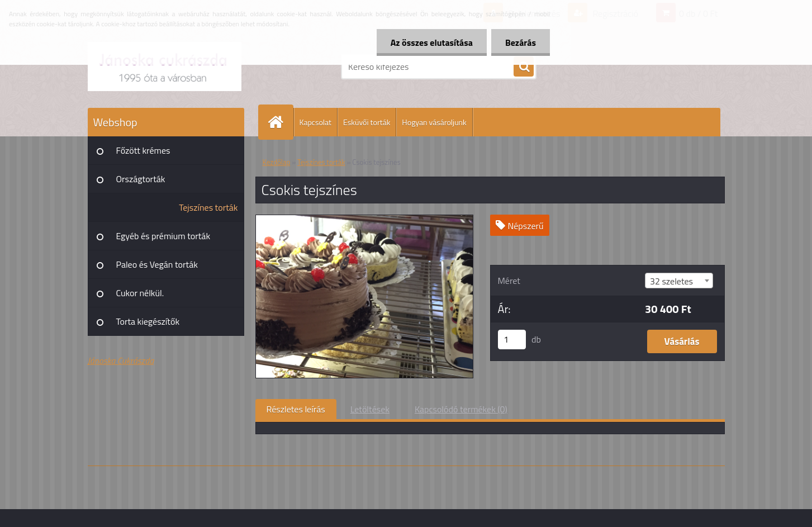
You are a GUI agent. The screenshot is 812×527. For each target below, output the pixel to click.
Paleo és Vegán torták (157, 264)
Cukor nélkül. (140, 293)
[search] (524, 67)
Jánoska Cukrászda (121, 360)
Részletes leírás (296, 409)
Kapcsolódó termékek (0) (461, 409)
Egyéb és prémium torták (163, 236)
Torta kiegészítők (148, 321)
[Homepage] (281, 122)
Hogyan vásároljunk (434, 122)
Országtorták (141, 179)
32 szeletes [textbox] (671, 281)
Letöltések (370, 409)
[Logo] (165, 67)
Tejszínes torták (208, 207)
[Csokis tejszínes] (365, 220)
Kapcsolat (316, 122)
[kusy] (512, 340)
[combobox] (679, 281)
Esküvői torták (367, 122)
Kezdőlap (277, 162)
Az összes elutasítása (432, 42)
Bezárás (521, 42)
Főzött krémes (143, 150)
